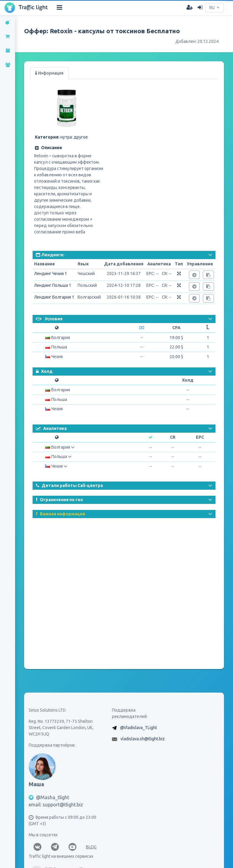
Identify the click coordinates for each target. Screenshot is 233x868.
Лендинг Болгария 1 (54, 297)
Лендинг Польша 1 (53, 285)
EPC (200, 437)
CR (173, 437)
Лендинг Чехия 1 (51, 274)
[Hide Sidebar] (59, 8)
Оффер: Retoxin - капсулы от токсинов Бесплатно (102, 31)
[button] (68, 148)
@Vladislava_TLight (139, 728)
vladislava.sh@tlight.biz (143, 739)
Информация (49, 73)
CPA (176, 328)
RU (212, 8)
